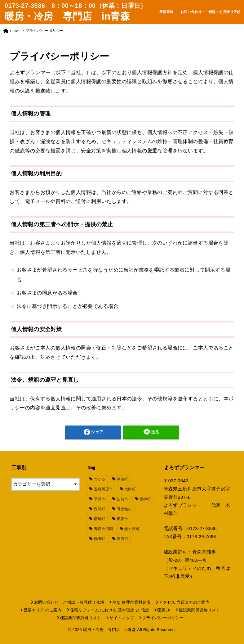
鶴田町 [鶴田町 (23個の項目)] (100, 539)
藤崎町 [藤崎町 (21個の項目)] (100, 519)
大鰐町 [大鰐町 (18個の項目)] (130, 489)
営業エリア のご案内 (43, 610)
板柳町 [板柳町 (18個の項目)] (145, 499)
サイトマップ (122, 618)
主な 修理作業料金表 (131, 602)
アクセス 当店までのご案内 (184, 602)
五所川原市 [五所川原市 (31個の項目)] (104, 489)
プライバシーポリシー (163, 618)
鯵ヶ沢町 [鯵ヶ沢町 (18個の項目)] (132, 529)
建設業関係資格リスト (200, 610)
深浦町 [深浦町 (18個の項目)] (100, 509)
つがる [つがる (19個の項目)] (100, 479)
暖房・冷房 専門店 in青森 (67, 16)
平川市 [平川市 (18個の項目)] (100, 499)
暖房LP (164, 610)
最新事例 (166, 12)
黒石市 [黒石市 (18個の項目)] (122, 539)
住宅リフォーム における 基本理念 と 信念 (110, 610)
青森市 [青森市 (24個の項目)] (122, 519)
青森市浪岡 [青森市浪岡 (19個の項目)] (104, 529)
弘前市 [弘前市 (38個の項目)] (122, 499)
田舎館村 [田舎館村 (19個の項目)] (124, 509)
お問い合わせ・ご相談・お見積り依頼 (211, 12)
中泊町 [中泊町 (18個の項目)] (122, 479)
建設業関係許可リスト (81, 618)
